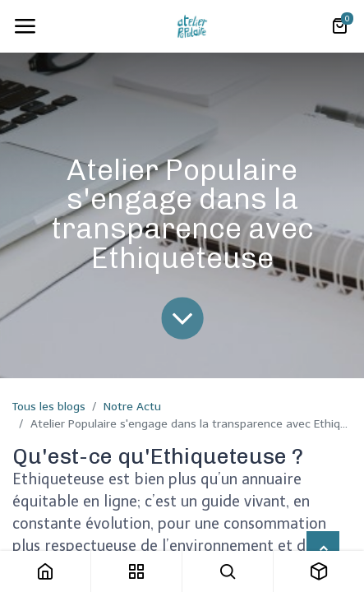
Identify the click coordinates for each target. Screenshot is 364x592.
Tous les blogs (49, 407)
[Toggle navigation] (25, 26)
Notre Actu (132, 407)
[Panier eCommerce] (339, 26)
